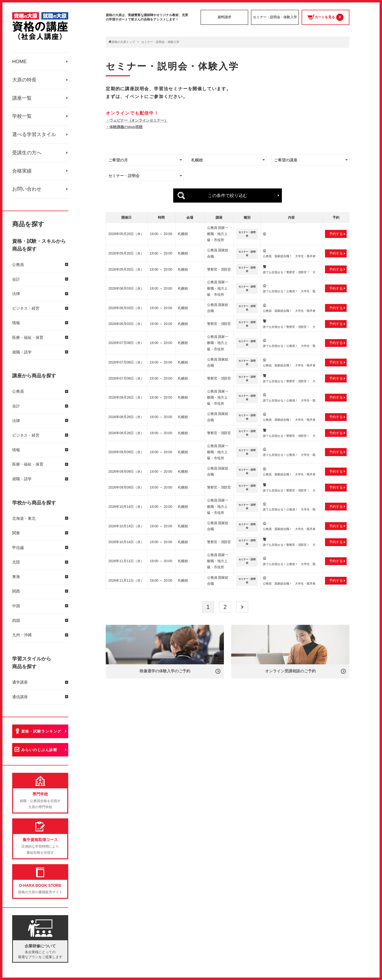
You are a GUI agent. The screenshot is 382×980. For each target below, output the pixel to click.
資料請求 (224, 17)
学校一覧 (22, 118)
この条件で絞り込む (228, 195)
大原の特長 (24, 81)
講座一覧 (22, 99)
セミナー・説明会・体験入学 (275, 17)
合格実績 (22, 175)
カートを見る (325, 18)
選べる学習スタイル (34, 137)
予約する (336, 233)
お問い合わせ (27, 193)
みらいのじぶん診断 (40, 755)
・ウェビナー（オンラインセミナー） (137, 120)
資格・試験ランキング (42, 736)
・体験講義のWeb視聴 (124, 127)
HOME (19, 62)
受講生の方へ (27, 156)
